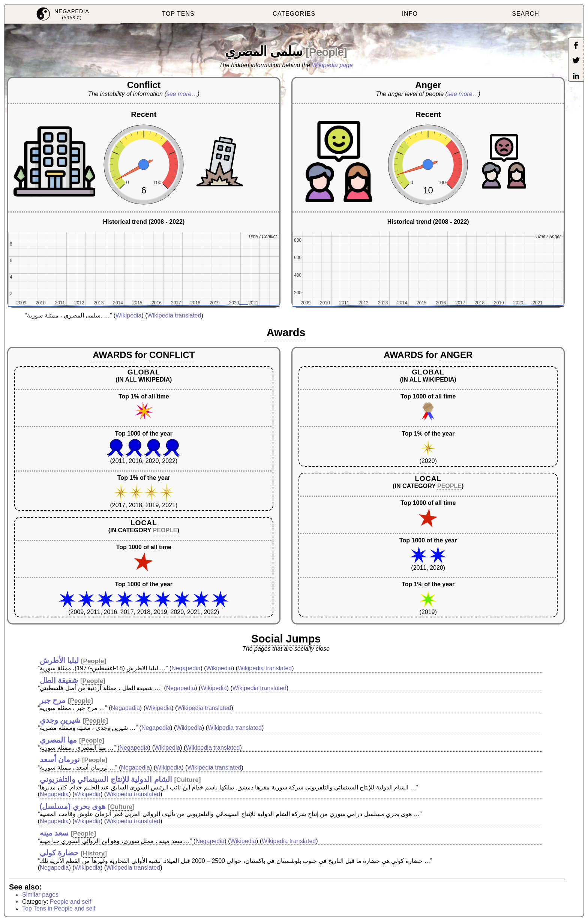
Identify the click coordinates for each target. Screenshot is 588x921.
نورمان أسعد (60, 759)
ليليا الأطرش (59, 660)
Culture (187, 780)
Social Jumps (286, 639)
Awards (286, 332)
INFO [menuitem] (410, 14)
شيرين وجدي (60, 720)
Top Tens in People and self (59, 908)
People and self (70, 902)
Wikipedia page (332, 65)
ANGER (457, 355)
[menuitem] (62, 14)
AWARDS (112, 355)
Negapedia (186, 668)
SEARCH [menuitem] (526, 14)
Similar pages (40, 895)
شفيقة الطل (59, 680)
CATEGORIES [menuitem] (294, 14)
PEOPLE (165, 530)
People (326, 52)
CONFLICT (172, 355)
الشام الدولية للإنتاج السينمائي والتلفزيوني (106, 779)
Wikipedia (128, 315)
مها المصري (58, 740)
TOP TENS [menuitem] (178, 14)
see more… (182, 94)
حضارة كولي (59, 853)
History (94, 853)
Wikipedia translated (174, 315)
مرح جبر (53, 700)
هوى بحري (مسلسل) (73, 806)
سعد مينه (54, 833)
